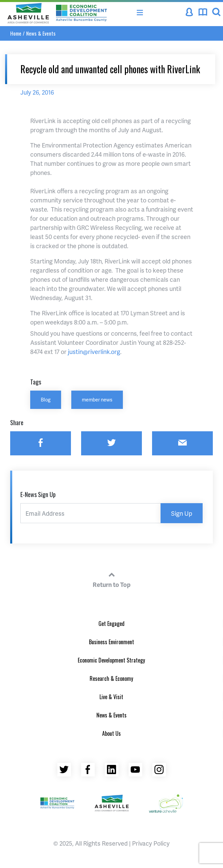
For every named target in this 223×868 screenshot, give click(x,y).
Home (16, 33)
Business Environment (111, 642)
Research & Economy (111, 678)
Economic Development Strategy (111, 660)
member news (97, 399)
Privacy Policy (151, 843)
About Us (111, 733)
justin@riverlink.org (94, 351)
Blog (46, 399)
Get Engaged (111, 624)
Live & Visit (111, 697)
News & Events (41, 33)
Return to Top (112, 579)
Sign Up (182, 513)
